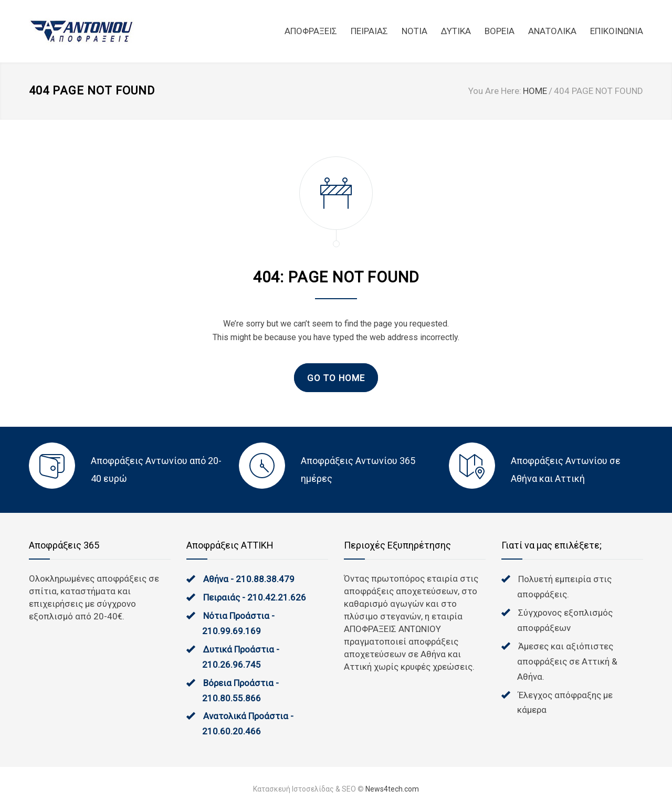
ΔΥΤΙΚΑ (456, 31)
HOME (535, 91)
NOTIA (414, 31)
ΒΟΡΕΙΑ (500, 31)
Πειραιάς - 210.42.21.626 (255, 597)
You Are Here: (495, 91)
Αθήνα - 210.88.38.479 (249, 579)
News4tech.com (392, 789)
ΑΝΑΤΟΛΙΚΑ (552, 31)
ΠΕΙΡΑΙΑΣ (369, 31)
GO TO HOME (336, 378)
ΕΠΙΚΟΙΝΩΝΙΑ (617, 31)
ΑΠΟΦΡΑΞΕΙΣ (311, 31)
